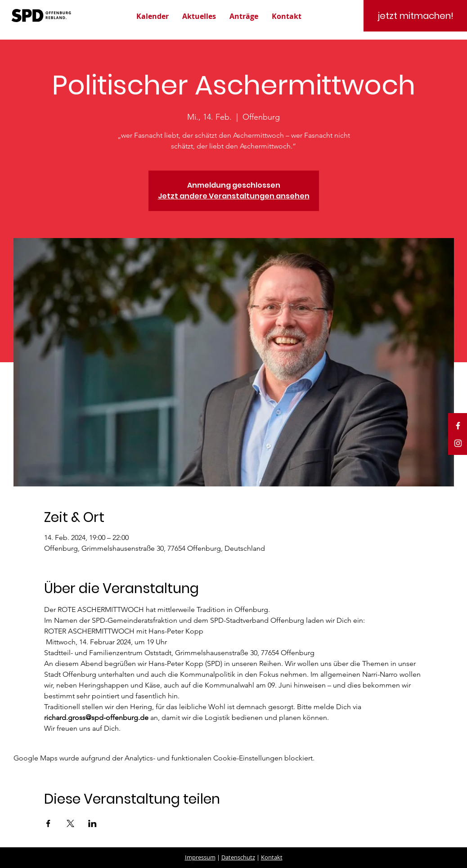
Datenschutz (238, 857)
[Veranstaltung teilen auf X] (70, 823)
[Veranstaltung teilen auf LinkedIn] (92, 823)
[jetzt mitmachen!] (415, 16)
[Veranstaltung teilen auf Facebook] (48, 823)
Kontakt (272, 857)
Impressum (200, 857)
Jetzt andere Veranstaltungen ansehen (234, 196)
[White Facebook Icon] (458, 426)
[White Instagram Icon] (458, 443)
